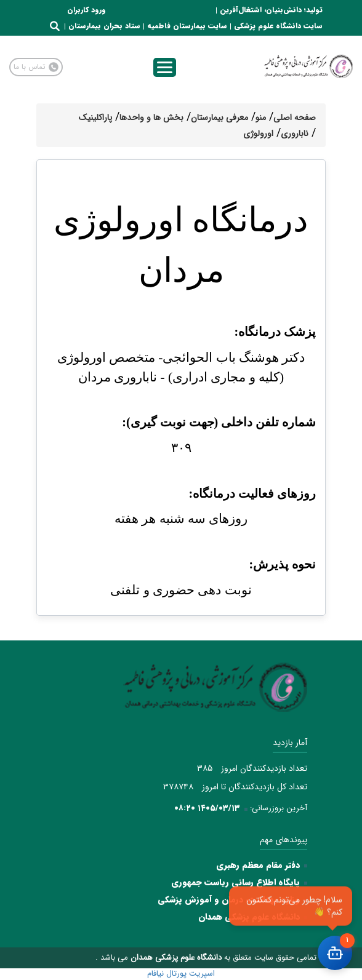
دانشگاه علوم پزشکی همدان (249, 917)
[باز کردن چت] (335, 953)
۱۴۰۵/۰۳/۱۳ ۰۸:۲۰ (207, 808)
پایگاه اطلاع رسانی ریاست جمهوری (235, 882)
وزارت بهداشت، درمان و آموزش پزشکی (229, 899)
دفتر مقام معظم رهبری (258, 865)
